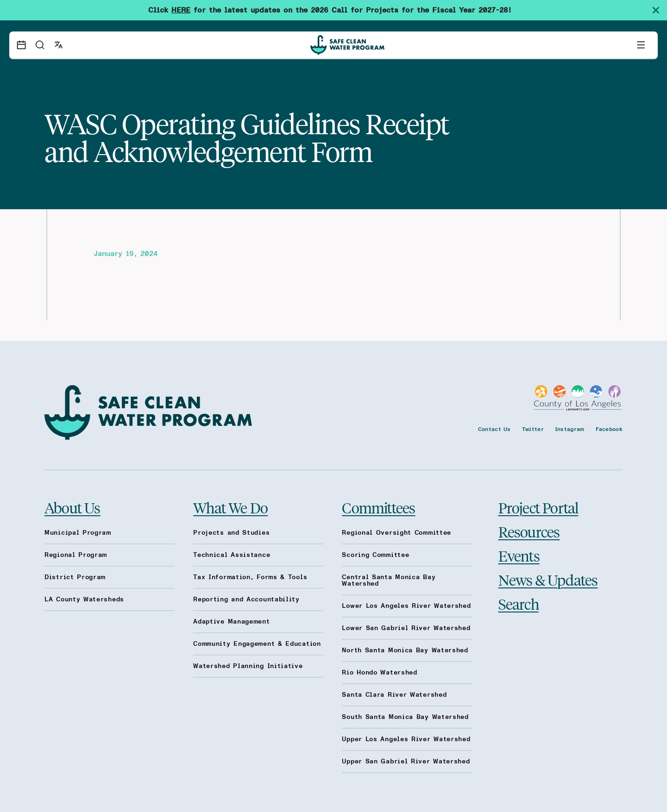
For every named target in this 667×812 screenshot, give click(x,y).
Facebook (609, 429)
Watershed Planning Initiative (248, 666)
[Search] (40, 45)
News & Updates (548, 580)
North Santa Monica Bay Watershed (405, 650)
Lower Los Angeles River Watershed (406, 606)
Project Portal (538, 507)
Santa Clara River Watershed (394, 695)
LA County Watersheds (84, 600)
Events (519, 556)
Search (519, 604)
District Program (75, 577)
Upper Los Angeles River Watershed (406, 739)
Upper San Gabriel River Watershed (406, 762)
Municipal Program (78, 533)
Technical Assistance (232, 555)
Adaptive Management (231, 622)
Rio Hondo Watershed (379, 673)
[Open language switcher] (58, 45)
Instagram (570, 429)
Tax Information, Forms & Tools (250, 577)
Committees (378, 507)
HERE (181, 10)
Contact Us (494, 429)
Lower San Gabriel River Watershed (406, 628)
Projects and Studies (231, 533)
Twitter (533, 429)
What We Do (230, 507)
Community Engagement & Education (257, 644)
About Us (72, 507)
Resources (529, 531)
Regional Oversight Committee (396, 533)
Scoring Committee (375, 555)
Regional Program (76, 555)
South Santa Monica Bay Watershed (405, 717)
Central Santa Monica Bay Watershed (389, 581)
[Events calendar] (21, 45)
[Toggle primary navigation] (641, 45)
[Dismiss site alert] (660, 10)
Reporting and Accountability (246, 600)
